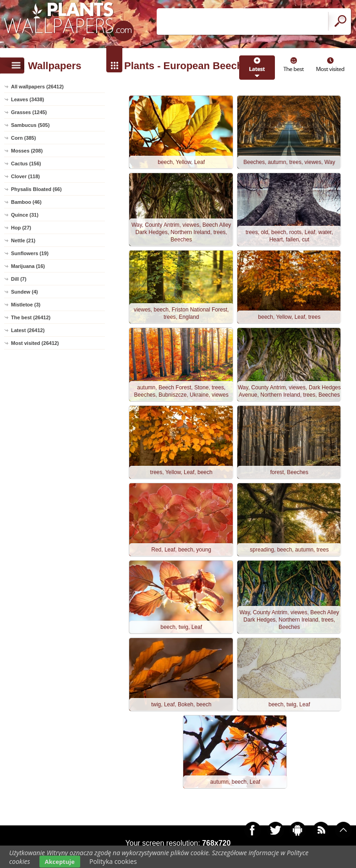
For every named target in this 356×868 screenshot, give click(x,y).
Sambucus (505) (30, 125)
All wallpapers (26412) (37, 87)
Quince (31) (25, 215)
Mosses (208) (27, 151)
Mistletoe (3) (26, 305)
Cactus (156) (26, 164)
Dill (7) (19, 279)
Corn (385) (23, 138)
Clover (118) (25, 176)
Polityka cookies (113, 861)
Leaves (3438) (27, 99)
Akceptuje (60, 862)
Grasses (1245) (29, 112)
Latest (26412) (28, 330)
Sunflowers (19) (30, 253)
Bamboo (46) (26, 202)
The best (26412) (31, 317)
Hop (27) (21, 228)
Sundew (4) (25, 292)
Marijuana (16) (28, 266)
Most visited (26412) (35, 343)
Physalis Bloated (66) (36, 189)
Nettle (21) (23, 240)
